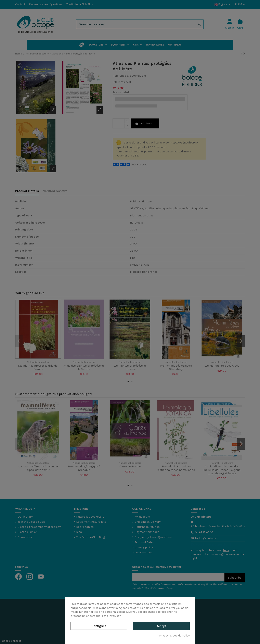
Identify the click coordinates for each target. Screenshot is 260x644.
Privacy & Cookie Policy (174, 636)
